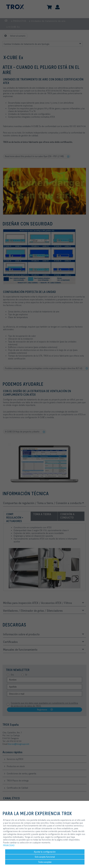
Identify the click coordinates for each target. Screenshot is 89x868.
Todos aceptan (45, 862)
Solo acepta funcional (45, 857)
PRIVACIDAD (9, 845)
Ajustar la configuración (45, 852)
